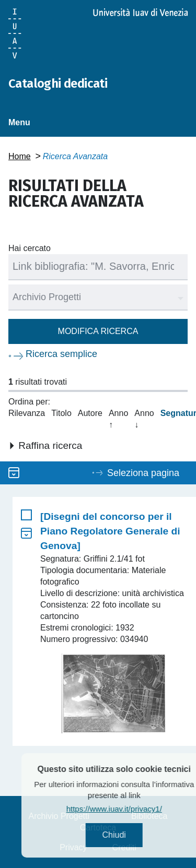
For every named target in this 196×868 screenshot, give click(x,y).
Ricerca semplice (61, 354)
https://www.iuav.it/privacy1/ (126, 809)
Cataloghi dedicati (58, 84)
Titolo (61, 413)
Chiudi (125, 835)
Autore (90, 413)
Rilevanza (27, 413)
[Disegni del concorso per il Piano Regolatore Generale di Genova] (110, 531)
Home (20, 156)
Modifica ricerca (98, 331)
